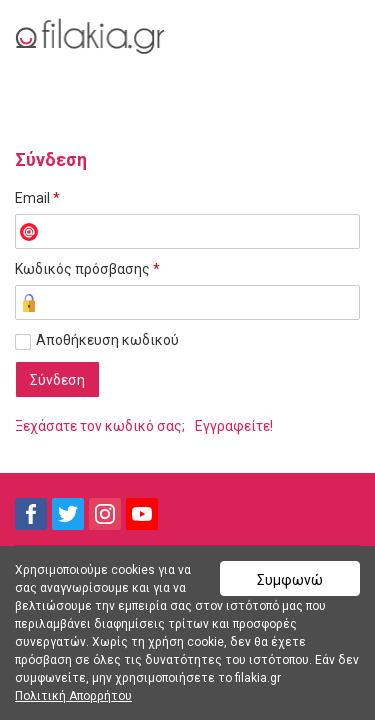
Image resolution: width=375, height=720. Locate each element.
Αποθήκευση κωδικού (107, 340)
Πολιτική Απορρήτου (73, 696)
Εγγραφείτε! (234, 426)
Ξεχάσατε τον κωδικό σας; (100, 426)
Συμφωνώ (290, 580)
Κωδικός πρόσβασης (87, 269)
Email (37, 198)
